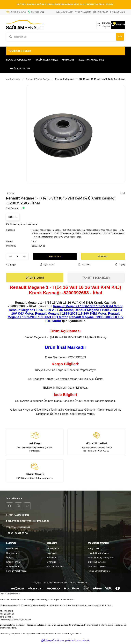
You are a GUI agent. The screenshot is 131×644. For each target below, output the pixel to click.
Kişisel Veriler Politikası (99, 572)
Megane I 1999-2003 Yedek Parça (70, 231)
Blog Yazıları (12, 554)
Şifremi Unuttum (55, 568)
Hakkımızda (12, 549)
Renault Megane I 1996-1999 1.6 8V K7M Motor (88, 307)
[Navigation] (65, 52)
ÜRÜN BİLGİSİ (35, 278)
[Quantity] (17, 257)
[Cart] (114, 25)
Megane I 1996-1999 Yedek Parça (104, 231)
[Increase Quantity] (26, 257)
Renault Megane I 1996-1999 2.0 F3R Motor (41, 311)
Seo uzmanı (93, 584)
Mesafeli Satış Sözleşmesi (101, 558)
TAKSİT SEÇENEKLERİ (96, 278)
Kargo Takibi (94, 549)
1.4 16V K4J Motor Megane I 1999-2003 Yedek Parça (64, 237)
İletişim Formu (13, 563)
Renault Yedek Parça (42, 231)
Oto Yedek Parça (14, 568)
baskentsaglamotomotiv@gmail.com (16, 620)
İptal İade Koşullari (97, 568)
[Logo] (25, 25)
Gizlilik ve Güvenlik (97, 563)
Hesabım (51, 558)
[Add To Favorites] (11, 265)
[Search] (65, 37)
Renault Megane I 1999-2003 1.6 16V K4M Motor (71, 314)
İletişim (10, 558)
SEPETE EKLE (55, 257)
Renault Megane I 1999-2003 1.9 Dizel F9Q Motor (64, 316)
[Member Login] (91, 25)
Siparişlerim (53, 549)
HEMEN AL (103, 257)
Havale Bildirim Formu (99, 554)
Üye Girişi (52, 563)
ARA (119, 37)
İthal (34, 242)
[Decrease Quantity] (9, 257)
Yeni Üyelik (52, 554)
